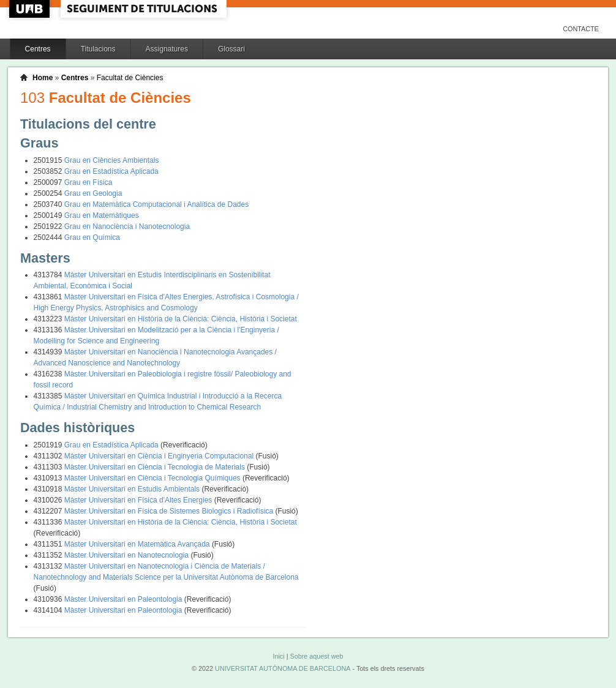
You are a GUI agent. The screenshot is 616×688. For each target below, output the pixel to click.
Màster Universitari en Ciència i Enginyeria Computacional (160, 456)
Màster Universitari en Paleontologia (124, 599)
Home (43, 78)
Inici (278, 656)
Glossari (231, 49)
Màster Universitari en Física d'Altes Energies (139, 500)
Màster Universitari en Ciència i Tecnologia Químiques (153, 478)
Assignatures (167, 49)
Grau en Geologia (93, 193)
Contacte (581, 29)
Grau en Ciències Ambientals (112, 160)
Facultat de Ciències (130, 78)
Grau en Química (92, 237)
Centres (38, 49)
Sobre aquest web (316, 656)
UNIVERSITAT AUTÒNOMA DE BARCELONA (283, 668)
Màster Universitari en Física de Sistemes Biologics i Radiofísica (170, 511)
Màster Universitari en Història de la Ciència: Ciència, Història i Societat (181, 319)
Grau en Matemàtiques (102, 215)
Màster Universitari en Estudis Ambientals (133, 489)
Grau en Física (88, 182)
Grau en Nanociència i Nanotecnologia (127, 226)
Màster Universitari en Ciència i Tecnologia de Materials (156, 467)
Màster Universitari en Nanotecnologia (128, 555)
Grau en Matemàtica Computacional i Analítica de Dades (157, 204)
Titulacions (98, 49)
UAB (31, 9)
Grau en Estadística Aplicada (111, 171)
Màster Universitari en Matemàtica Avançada (138, 544)
